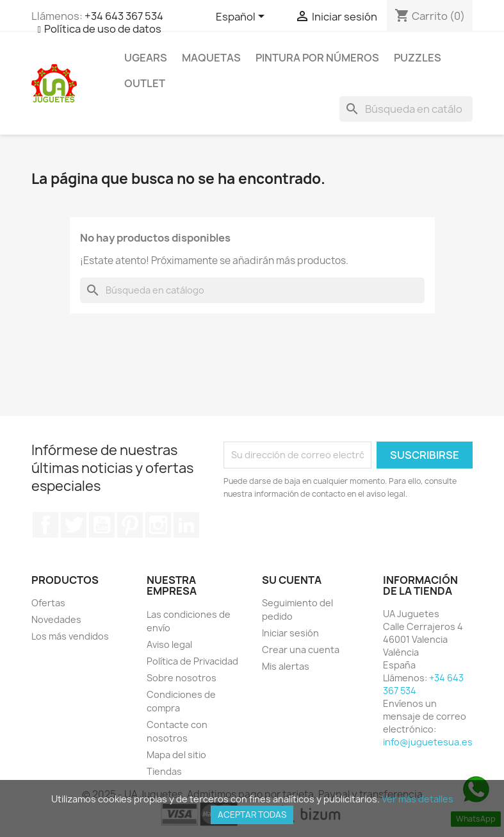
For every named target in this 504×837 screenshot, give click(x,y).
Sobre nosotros (182, 678)
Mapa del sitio (176, 755)
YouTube (102, 525)
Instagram (158, 525)
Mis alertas (286, 666)
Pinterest (130, 525)
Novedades (56, 619)
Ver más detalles (418, 799)
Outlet (145, 83)
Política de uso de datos (103, 29)
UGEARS (146, 58)
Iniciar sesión (290, 633)
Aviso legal (169, 644)
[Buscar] (406, 109)
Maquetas (211, 58)
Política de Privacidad (192, 661)
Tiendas (164, 771)
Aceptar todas (252, 815)
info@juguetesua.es (428, 742)
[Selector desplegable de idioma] (242, 17)
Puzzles (418, 58)
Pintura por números (317, 58)
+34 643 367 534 (124, 16)
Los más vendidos (70, 636)
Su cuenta (292, 580)
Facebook (45, 525)
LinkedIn (186, 525)
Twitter (74, 525)
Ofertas (48, 603)
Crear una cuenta (301, 650)
